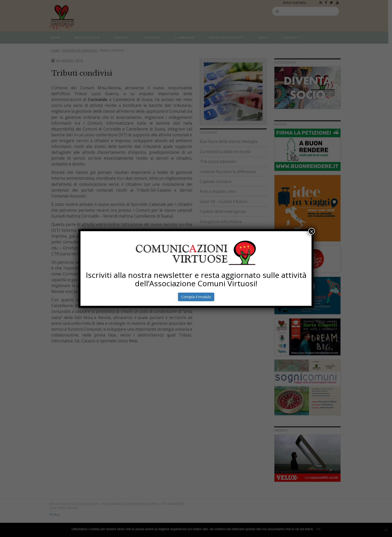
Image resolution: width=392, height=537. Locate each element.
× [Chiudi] (312, 231)
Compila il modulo (196, 297)
